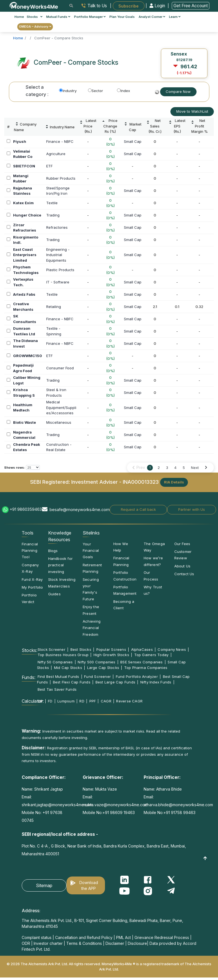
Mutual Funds (58, 17)
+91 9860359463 (26, 509)
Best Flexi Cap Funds (72, 682)
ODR (26, 943)
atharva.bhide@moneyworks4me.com (178, 805)
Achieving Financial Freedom (92, 628)
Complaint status (37, 937)
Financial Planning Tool (30, 551)
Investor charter (48, 943)
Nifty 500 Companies (96, 662)
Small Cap (133, 141)
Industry (68, 91)
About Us (183, 566)
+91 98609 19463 (119, 812)
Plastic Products (60, 270)
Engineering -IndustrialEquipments (58, 255)
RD (82, 701)
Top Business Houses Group (63, 655)
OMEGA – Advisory (35, 27)
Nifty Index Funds (156, 682)
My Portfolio (32, 587)
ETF (49, 166)
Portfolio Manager (90, 17)
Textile (52, 203)
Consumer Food (60, 368)
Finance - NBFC (60, 141)
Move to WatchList (192, 111)
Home (19, 17)
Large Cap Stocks (103, 668)
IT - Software (58, 282)
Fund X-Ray (32, 579)
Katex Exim (23, 203)
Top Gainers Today (151, 655)
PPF (93, 701)
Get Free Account (191, 6)
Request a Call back (138, 509)
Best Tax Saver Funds (57, 689)
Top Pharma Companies (146, 668)
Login (158, 6)
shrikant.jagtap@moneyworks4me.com (57, 805)
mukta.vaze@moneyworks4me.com (115, 805)
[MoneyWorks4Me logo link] (34, 5)
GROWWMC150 (28, 356)
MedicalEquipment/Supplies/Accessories (61, 407)
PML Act (123, 937)
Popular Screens (111, 649)
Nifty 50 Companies (55, 662)
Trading (53, 215)
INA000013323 (141, 482)
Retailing (54, 307)
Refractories (57, 227)
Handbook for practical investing (61, 565)
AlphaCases (142, 649)
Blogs (53, 551)
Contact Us (184, 574)
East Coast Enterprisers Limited (25, 255)
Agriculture (56, 154)
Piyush (20, 141)
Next (195, 468)
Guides (54, 594)
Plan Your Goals (122, 17)
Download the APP (89, 885)
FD (50, 701)
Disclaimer (115, 943)
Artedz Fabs (24, 294)
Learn (175, 17)
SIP (40, 701)
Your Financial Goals (91, 551)
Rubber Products (61, 178)
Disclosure (137, 943)
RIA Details (174, 482)
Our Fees (182, 544)
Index (123, 91)
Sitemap (44, 885)
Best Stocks (81, 649)
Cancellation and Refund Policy (84, 937)
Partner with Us (192, 509)
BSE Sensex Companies (141, 662)
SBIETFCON (24, 166)
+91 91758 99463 (179, 812)
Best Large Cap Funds (115, 682)
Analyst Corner (152, 17)
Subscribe (128, 6)
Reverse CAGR (129, 701)
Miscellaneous (59, 422)
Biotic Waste (25, 422)
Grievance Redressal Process (162, 937)
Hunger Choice (27, 215)
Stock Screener (52, 649)
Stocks (35, 17)
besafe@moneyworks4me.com (80, 510)
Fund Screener (97, 676)
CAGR (106, 701)
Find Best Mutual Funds (58, 676)
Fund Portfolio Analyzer (137, 676)
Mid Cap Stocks (68, 668)
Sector (95, 91)
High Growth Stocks (111, 655)
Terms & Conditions (84, 943)
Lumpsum (66, 701)
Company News (172, 649)
